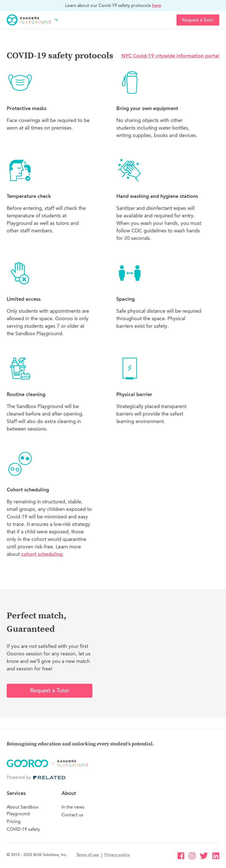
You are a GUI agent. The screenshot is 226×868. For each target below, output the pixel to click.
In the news (73, 807)
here (157, 5)
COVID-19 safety (23, 829)
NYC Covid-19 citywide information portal (170, 56)
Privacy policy (117, 855)
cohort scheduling (42, 554)
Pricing (14, 821)
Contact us (72, 815)
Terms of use (88, 855)
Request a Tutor (198, 20)
